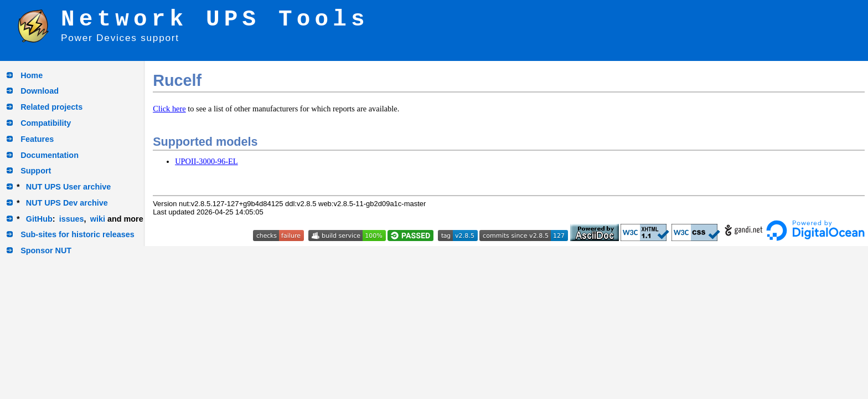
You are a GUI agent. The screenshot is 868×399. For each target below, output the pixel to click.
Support (36, 171)
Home (32, 75)
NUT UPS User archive (69, 187)
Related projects (51, 107)
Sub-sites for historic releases (77, 234)
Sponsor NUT (46, 250)
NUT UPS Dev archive (67, 203)
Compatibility (46, 123)
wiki (98, 219)
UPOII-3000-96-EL (206, 161)
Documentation (50, 155)
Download (40, 91)
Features (37, 139)
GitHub (39, 219)
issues (72, 219)
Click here (169, 109)
